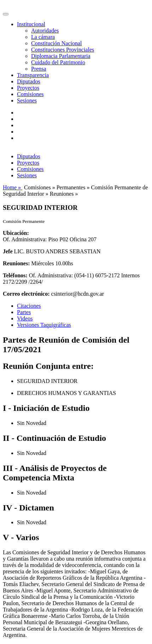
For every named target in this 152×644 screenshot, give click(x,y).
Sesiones (27, 101)
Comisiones (30, 94)
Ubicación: (16, 233)
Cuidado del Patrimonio (58, 62)
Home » (13, 187)
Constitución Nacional (57, 43)
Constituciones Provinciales (63, 50)
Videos (25, 318)
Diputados (29, 81)
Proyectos (28, 88)
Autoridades (45, 31)
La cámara (43, 37)
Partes (24, 312)
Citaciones (29, 306)
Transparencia (33, 75)
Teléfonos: (15, 275)
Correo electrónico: (26, 294)
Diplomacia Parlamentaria (61, 56)
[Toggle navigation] (6, 14)
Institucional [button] (31, 24)
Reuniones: (16, 263)
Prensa (39, 69)
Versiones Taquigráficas (44, 325)
